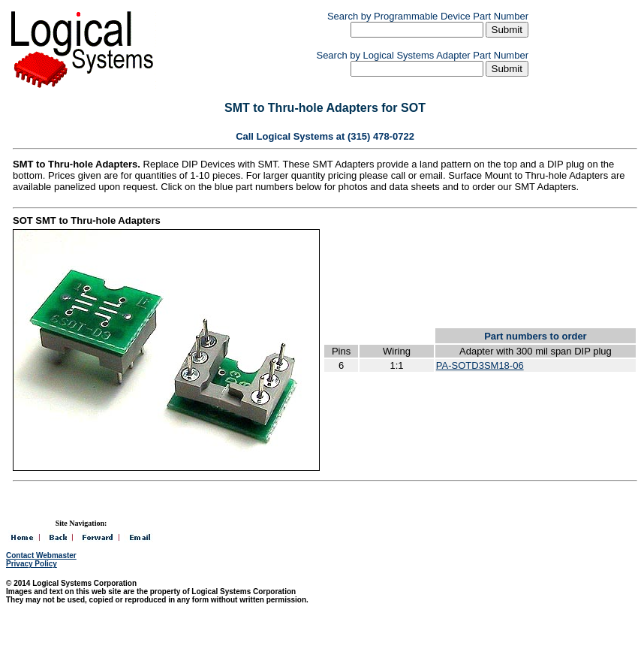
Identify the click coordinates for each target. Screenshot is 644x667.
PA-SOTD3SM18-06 (480, 365)
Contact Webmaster (41, 555)
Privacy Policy (32, 564)
